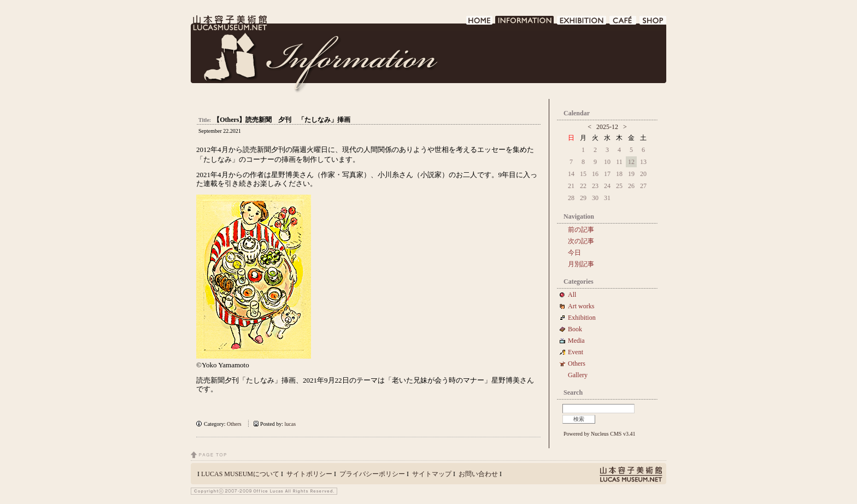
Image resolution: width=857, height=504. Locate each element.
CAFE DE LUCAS (623, 23)
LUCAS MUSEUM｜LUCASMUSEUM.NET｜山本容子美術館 (229, 23)
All (572, 295)
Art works (581, 306)
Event (576, 352)
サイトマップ (432, 474)
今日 (574, 253)
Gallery (578, 375)
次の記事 (581, 241)
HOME (480, 23)
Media (580, 341)
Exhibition (582, 318)
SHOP (653, 23)
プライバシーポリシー (372, 474)
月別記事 (581, 264)
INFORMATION (525, 23)
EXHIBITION (582, 23)
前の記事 (581, 230)
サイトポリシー (309, 474)
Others (234, 424)
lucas (290, 424)
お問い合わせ (478, 474)
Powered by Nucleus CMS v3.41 (599, 434)
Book (578, 329)
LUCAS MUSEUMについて (240, 474)
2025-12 (607, 127)
